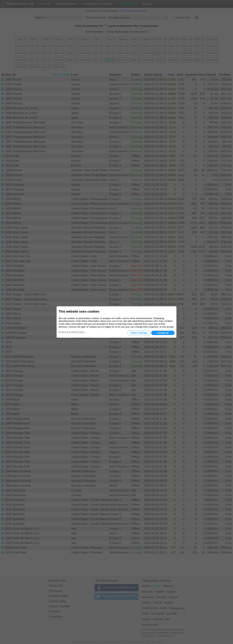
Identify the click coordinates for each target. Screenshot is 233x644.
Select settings (139, 333)
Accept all (163, 333)
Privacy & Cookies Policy (72, 332)
